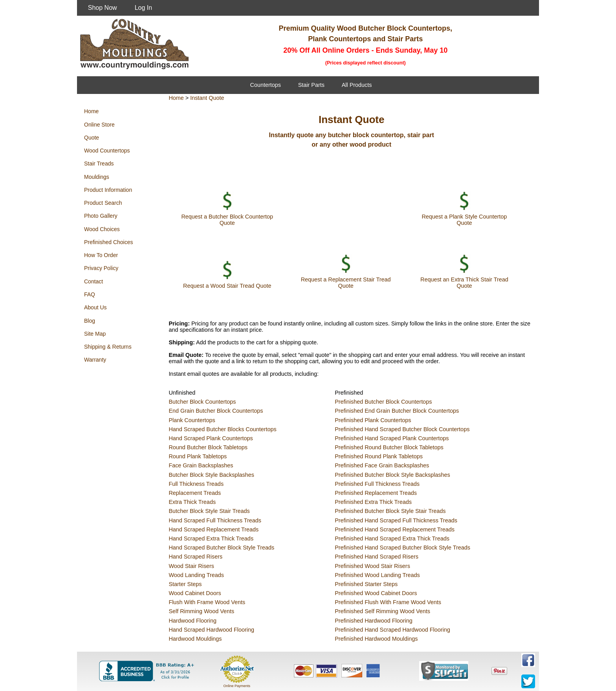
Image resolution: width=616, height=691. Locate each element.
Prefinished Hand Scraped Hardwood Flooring (392, 630)
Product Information (108, 190)
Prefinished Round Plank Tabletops (379, 456)
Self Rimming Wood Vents (201, 611)
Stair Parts (311, 85)
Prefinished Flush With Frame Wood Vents (388, 602)
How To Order (101, 255)
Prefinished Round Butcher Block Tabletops (389, 447)
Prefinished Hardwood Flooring (374, 621)
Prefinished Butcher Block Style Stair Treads (390, 511)
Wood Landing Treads (196, 575)
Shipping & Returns (108, 347)
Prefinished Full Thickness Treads (377, 484)
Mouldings (97, 177)
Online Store (99, 125)
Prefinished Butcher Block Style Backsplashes (392, 475)
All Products (357, 85)
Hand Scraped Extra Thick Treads (211, 538)
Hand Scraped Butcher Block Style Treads (221, 548)
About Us (95, 307)
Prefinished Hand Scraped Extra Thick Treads (392, 538)
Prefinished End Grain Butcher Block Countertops (397, 411)
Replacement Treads (195, 493)
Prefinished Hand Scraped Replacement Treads (395, 529)
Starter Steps (185, 584)
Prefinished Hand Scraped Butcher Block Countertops (402, 429)
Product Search (103, 203)
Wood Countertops (107, 151)
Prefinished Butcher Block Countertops (383, 402)
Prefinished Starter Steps (366, 584)
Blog (90, 321)
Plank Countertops (192, 420)
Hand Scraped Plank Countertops (211, 438)
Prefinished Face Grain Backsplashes (382, 465)
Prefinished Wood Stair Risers (372, 566)
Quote (92, 138)
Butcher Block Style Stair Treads (209, 511)
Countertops (266, 85)
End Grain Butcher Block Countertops (216, 411)
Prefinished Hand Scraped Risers (377, 557)
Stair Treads (99, 164)
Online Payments (237, 686)
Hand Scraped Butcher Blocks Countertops (222, 429)
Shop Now (103, 8)
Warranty (95, 360)
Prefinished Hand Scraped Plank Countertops (392, 438)
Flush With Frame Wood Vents (207, 602)
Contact (93, 281)
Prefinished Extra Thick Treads (373, 502)
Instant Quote (207, 98)
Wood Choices (102, 229)
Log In (143, 8)
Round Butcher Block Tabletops (208, 447)
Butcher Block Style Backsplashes (211, 475)
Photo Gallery (101, 216)
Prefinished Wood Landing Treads (377, 575)
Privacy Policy (101, 268)
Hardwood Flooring (192, 621)
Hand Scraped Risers (195, 557)
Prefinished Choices (109, 242)
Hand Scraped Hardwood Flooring (211, 630)
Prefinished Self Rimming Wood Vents (382, 611)
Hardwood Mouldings (195, 639)
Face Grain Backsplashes (201, 465)
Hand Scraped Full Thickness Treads (215, 520)
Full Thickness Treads (196, 484)
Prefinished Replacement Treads (376, 493)
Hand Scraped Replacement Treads (214, 529)
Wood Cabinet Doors (195, 593)
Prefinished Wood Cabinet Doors (376, 593)
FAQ (90, 294)
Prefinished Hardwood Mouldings (376, 639)
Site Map (95, 334)
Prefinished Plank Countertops (373, 420)
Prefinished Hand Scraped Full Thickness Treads (396, 520)
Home (91, 111)
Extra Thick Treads (192, 502)
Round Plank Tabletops (198, 456)
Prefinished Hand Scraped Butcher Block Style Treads (402, 548)
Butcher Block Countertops (202, 402)
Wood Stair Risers (191, 566)
